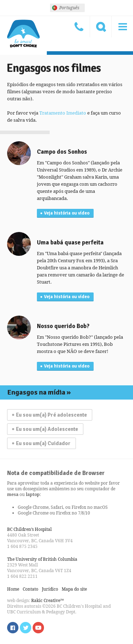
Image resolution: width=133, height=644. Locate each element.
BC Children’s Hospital (29, 529)
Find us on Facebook (13, 628)
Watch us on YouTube (38, 628)
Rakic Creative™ (48, 600)
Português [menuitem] (69, 8)
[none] (67, 8)
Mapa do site (74, 589)
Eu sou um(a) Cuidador (43, 443)
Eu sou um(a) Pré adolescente (51, 415)
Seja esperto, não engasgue (23, 34)
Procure (101, 27)
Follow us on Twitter (26, 628)
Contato (79, 27)
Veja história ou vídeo (67, 213)
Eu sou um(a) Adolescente (47, 429)
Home (13, 589)
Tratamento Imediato (63, 113)
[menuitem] (67, 8)
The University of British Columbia (42, 559)
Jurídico (50, 589)
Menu (122, 27)
